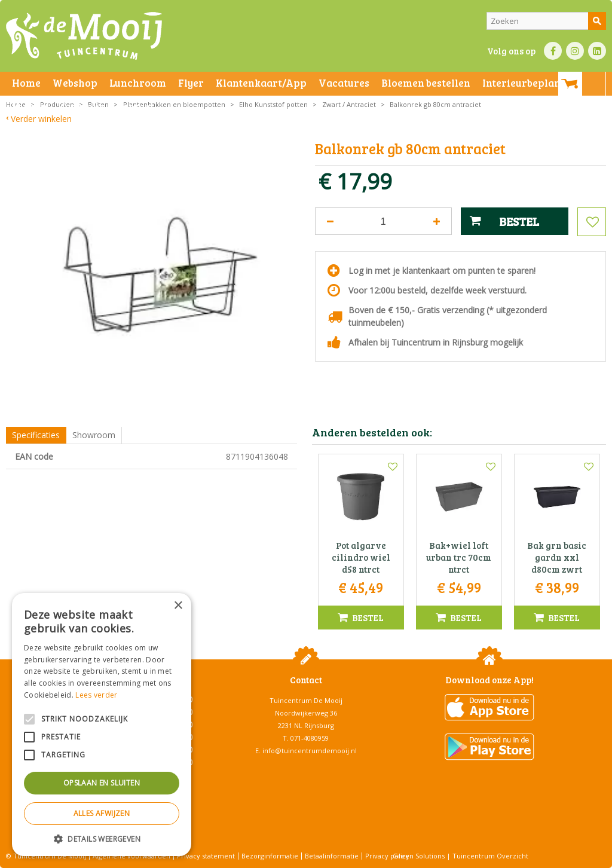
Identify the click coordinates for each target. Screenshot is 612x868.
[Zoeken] (546, 21)
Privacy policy (387, 856)
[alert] (102, 725)
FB (553, 51)
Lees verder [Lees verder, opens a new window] (96, 695)
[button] (102, 838)
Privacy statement (206, 856)
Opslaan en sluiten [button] (102, 783)
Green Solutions (419, 856)
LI (597, 51)
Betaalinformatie (332, 856)
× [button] (178, 606)
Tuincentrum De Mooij (306, 700)
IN (575, 51)
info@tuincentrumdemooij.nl (310, 751)
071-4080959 (310, 738)
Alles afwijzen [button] (102, 813)
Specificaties (36, 435)
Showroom (94, 435)
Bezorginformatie (270, 856)
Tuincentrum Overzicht (490, 856)
